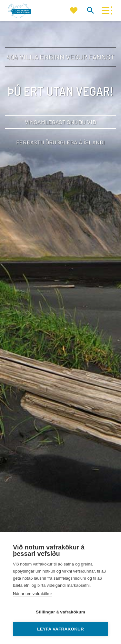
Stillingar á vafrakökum (60, 612)
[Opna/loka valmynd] (105, 10)
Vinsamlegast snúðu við (60, 122)
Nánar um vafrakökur (32, 594)
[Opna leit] (90, 10)
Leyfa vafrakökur (60, 629)
